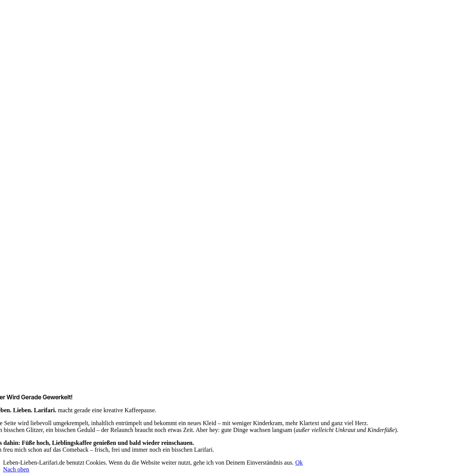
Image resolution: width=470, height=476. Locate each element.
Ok (299, 463)
